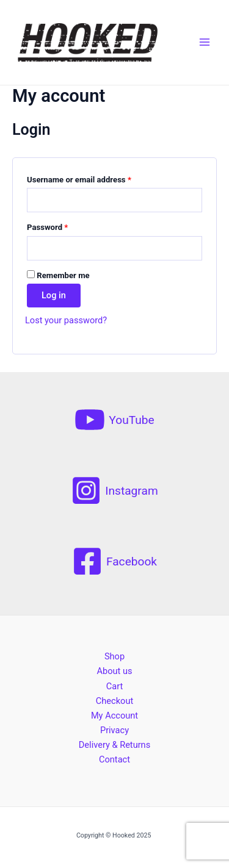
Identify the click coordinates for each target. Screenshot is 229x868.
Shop (114, 656)
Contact (114, 759)
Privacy (114, 730)
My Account (114, 716)
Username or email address (79, 180)
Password (47, 227)
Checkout (114, 701)
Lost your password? (66, 320)
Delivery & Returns (114, 745)
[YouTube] (114, 420)
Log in (54, 295)
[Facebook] (114, 561)
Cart (114, 686)
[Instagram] (114, 490)
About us (114, 671)
